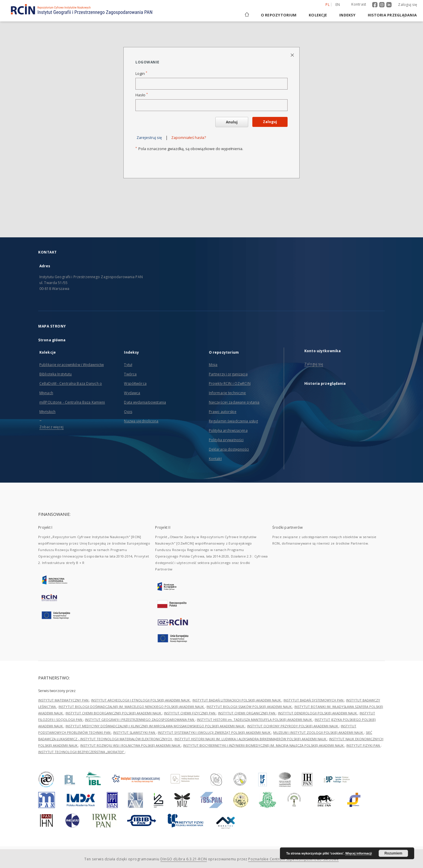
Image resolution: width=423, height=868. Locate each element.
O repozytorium (279, 15)
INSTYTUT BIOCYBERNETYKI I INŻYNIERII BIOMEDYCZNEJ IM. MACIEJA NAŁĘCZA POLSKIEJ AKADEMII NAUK (264, 745)
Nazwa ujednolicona (141, 421)
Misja (213, 365)
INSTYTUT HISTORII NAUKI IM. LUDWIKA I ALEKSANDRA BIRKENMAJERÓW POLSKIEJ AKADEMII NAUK (251, 739)
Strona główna (52, 340)
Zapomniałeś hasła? (189, 138)
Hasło (142, 95)
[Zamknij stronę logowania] (293, 55)
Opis (128, 412)
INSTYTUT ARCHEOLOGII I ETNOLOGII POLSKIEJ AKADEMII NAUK (141, 700)
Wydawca (132, 393)
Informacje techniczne (228, 393)
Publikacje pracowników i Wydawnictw (72, 365)
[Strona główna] (246, 15)
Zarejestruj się (149, 138)
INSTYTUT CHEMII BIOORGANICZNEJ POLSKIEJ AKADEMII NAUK (114, 713)
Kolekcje (318, 15)
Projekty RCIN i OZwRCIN (230, 383)
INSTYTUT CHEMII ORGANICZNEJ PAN (247, 713)
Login (141, 74)
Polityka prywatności (226, 440)
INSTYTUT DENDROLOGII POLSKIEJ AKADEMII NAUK (318, 713)
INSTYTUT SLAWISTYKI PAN (135, 732)
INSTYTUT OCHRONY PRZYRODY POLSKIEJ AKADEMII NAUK (293, 726)
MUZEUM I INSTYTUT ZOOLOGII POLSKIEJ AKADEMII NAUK (319, 732)
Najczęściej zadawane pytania (234, 402)
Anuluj (232, 122)
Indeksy (347, 15)
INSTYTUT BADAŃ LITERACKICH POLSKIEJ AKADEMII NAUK (237, 700)
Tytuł (128, 365)
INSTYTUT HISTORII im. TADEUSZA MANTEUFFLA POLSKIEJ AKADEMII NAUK (255, 720)
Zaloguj (270, 122)
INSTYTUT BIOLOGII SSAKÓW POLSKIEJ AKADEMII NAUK (250, 707)
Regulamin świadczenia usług (233, 421)
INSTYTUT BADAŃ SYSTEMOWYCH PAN (314, 700)
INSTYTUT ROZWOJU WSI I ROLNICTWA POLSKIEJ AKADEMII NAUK (131, 745)
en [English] (338, 5)
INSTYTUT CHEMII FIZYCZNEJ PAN (190, 713)
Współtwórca (135, 383)
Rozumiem (393, 853)
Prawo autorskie (223, 412)
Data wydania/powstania (145, 402)
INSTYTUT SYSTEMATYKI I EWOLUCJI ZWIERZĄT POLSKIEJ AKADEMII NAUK (215, 732)
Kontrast (359, 4)
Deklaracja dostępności (229, 449)
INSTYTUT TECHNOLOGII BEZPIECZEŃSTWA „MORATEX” (82, 752)
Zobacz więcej (52, 427)
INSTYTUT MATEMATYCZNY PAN (64, 700)
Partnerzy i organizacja (228, 374)
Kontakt (215, 459)
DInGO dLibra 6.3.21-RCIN (184, 859)
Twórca (130, 374)
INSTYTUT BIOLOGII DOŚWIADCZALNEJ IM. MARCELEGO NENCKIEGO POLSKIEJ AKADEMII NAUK (132, 707)
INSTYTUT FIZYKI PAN (364, 745)
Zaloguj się (408, 5)
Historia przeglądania (392, 15)
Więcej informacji (359, 853)
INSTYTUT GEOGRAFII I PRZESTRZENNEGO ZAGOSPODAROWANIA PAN (140, 720)
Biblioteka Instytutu (56, 374)
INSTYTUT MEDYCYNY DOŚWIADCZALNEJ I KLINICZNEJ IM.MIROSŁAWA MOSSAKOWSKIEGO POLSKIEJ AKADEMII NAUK (155, 726)
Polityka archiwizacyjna (228, 430)
